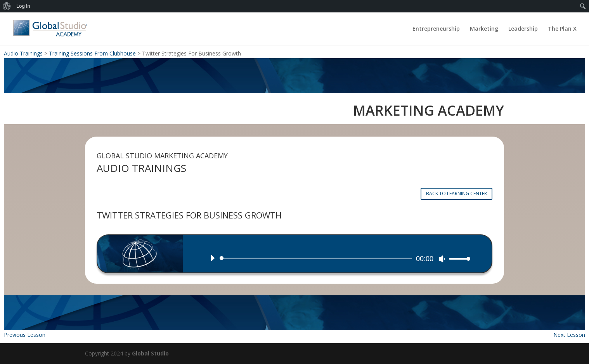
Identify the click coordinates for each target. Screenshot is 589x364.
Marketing (484, 29)
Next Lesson (569, 335)
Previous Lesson (25, 335)
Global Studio (150, 353)
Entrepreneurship (436, 29)
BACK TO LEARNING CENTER (456, 193)
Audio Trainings (23, 53)
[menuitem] (7, 6)
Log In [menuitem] (23, 6)
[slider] (317, 258)
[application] (337, 258)
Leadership (523, 29)
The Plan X (562, 29)
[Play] (212, 258)
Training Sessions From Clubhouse (92, 53)
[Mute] (442, 259)
